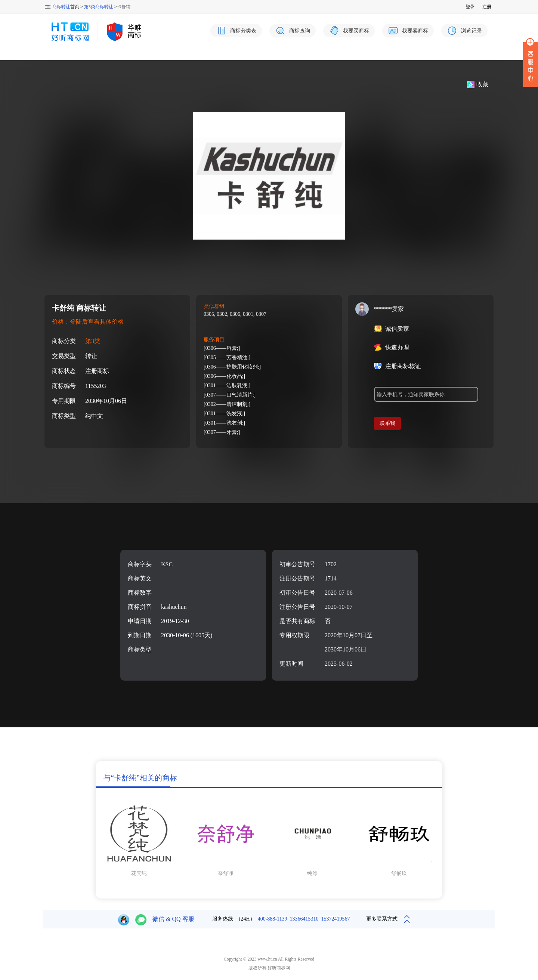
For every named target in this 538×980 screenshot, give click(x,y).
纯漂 (312, 873)
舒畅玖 (399, 873)
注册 (487, 7)
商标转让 (61, 7)
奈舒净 (226, 873)
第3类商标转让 (99, 7)
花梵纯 (139, 873)
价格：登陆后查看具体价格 (88, 322)
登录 (470, 7)
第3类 (93, 341)
